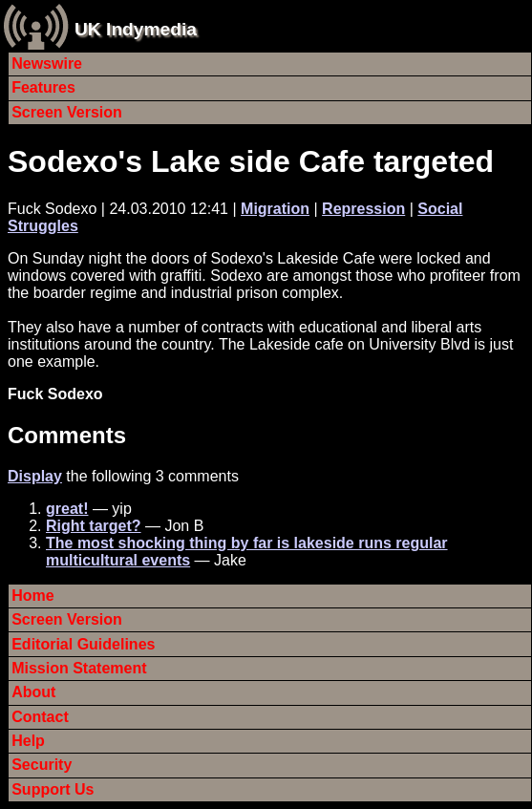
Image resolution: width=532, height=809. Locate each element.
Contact (40, 717)
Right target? (94, 526)
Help (28, 741)
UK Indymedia (136, 29)
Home (32, 596)
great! (67, 509)
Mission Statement (79, 668)
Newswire (47, 64)
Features (43, 87)
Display (35, 476)
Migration (275, 209)
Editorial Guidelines (83, 644)
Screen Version (67, 112)
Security (42, 765)
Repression (363, 209)
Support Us (53, 789)
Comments (67, 435)
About (33, 692)
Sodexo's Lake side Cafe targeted (251, 161)
